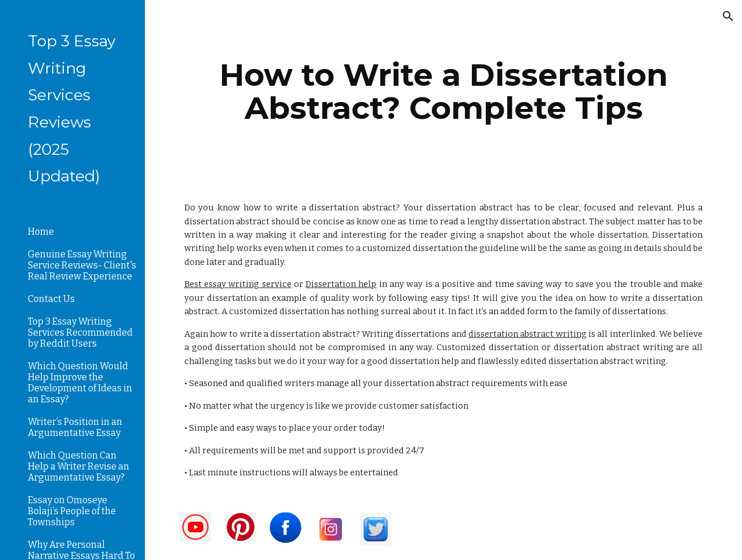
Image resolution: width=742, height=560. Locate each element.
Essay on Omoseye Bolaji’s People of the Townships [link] (72, 511)
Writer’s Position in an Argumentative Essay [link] (75, 427)
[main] (444, 91)
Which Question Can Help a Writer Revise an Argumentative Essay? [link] (79, 466)
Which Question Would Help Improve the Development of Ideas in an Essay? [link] (80, 383)
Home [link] (41, 232)
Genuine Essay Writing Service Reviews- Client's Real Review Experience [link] (82, 265)
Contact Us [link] (51, 299)
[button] (728, 16)
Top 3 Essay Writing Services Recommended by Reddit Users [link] (80, 332)
